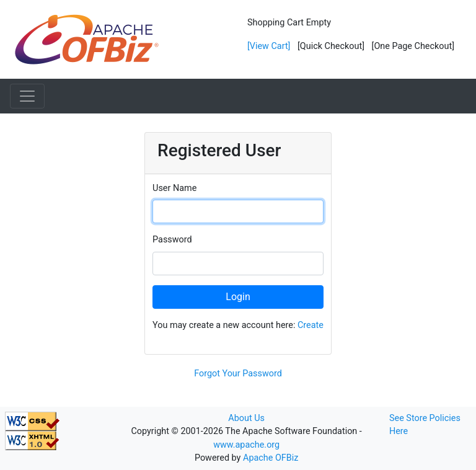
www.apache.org (246, 445)
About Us (246, 418)
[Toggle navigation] (27, 96)
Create (311, 325)
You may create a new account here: (238, 325)
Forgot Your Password (238, 374)
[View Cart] (269, 46)
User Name (174, 188)
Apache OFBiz (271, 458)
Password (172, 240)
